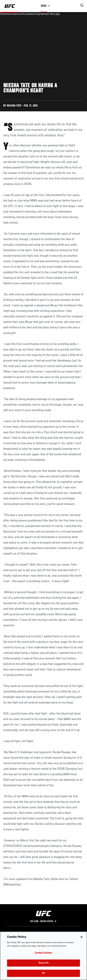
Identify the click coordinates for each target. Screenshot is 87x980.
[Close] (81, 937)
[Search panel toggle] (82, 5)
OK (43, 973)
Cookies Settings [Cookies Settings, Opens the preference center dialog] (43, 953)
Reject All (43, 963)
